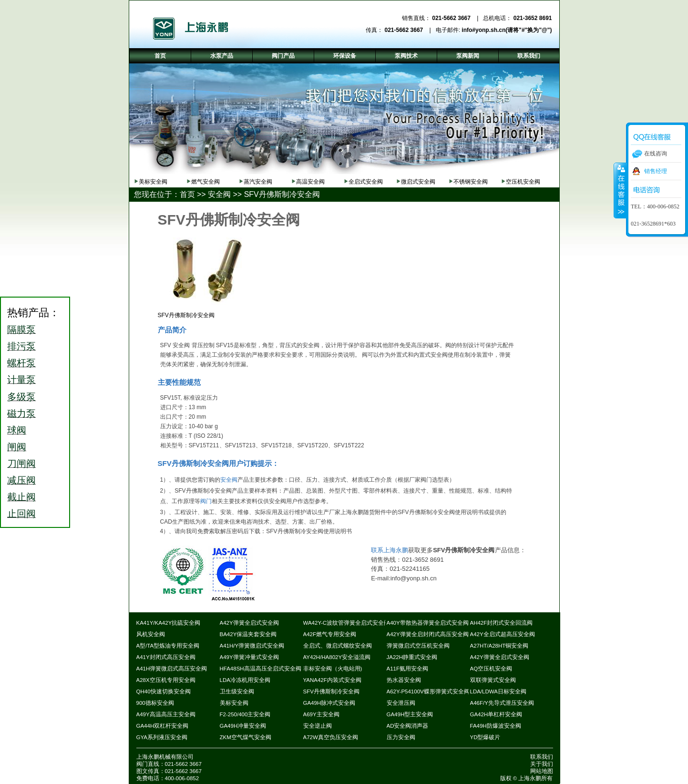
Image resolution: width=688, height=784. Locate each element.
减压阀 (21, 480)
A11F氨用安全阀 (408, 669)
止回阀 (21, 514)
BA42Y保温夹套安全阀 (248, 634)
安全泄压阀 (401, 703)
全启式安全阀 (366, 182)
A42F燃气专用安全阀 (330, 634)
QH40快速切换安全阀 (164, 691)
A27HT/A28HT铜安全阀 (499, 646)
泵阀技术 (406, 56)
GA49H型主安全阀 (410, 714)
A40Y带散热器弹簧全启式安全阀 (428, 623)
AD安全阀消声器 (408, 726)
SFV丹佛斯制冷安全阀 (282, 194)
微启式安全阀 (418, 182)
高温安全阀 (310, 182)
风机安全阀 (151, 634)
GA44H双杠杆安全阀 (163, 726)
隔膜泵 (21, 330)
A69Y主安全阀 (321, 714)
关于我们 (542, 764)
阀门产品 (283, 56)
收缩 (620, 190)
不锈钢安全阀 (471, 182)
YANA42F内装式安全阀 (332, 680)
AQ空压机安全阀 (491, 669)
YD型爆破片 (485, 737)
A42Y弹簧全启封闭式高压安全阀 (428, 634)
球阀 (17, 430)
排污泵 (21, 346)
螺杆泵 (21, 363)
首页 (187, 194)
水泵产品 (222, 56)
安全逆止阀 (318, 726)
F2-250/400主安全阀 (245, 714)
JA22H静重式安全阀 (412, 657)
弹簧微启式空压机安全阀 (418, 646)
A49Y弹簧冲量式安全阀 (249, 657)
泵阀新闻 (468, 56)
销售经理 (656, 171)
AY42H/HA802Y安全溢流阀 (337, 657)
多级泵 (21, 397)
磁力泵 (21, 413)
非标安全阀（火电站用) (333, 669)
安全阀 (219, 194)
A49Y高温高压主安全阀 (166, 714)
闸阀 (17, 447)
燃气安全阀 (205, 182)
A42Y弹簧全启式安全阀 (249, 623)
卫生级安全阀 (237, 691)
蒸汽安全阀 (258, 182)
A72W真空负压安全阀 (331, 737)
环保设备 (345, 56)
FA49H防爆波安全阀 (496, 726)
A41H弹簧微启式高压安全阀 (172, 669)
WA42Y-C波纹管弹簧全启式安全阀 (347, 623)
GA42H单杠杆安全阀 (496, 714)
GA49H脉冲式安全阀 (329, 703)
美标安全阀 (153, 182)
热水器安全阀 (404, 680)
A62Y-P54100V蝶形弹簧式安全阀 (428, 691)
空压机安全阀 (523, 182)
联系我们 (542, 757)
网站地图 (542, 771)
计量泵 (21, 380)
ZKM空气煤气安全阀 (246, 737)
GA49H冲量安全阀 (243, 726)
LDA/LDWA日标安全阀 (498, 691)
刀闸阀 (21, 464)
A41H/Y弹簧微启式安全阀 (252, 646)
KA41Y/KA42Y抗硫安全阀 (169, 623)
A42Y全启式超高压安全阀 (503, 634)
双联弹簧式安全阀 (493, 680)
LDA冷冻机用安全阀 (245, 680)
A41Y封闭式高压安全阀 (166, 657)
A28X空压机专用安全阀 (166, 680)
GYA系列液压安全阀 (162, 737)
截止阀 (21, 497)
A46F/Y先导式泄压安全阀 (502, 703)
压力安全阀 (401, 737)
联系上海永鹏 (390, 550)
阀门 (206, 501)
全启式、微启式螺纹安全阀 (338, 646)
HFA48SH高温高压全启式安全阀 (261, 669)
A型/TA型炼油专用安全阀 (168, 646)
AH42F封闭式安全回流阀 (502, 623)
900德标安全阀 (155, 703)
